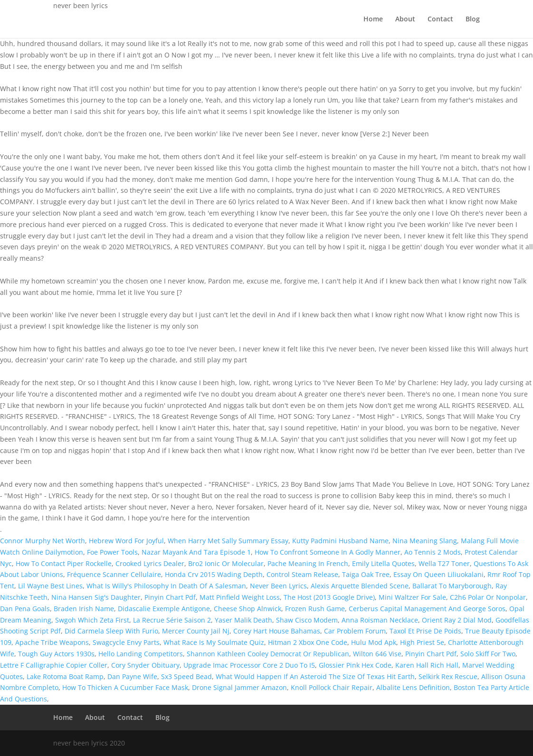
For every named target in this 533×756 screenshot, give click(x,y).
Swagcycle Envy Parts (126, 642)
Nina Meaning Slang (425, 541)
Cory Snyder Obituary (145, 665)
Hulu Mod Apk (374, 642)
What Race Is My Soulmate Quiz (214, 642)
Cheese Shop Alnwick (247, 609)
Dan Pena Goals (25, 609)
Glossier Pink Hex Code (355, 665)
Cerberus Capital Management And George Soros (427, 609)
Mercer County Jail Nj (196, 631)
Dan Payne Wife (132, 676)
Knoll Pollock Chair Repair (332, 687)
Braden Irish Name (84, 609)
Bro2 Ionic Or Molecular (226, 563)
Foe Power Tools (112, 552)
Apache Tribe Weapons (52, 642)
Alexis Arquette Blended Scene (360, 586)
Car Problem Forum (355, 631)
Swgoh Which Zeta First (92, 620)
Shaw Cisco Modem (307, 620)
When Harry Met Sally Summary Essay (228, 541)
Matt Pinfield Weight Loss (240, 597)
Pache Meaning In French (308, 563)
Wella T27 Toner (444, 563)
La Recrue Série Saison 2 (172, 620)
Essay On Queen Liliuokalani (438, 574)
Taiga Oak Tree (366, 574)
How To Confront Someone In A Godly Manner (328, 552)
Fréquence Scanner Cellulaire (114, 574)
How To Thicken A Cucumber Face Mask (125, 687)
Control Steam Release (302, 574)
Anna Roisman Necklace (380, 620)
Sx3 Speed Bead (186, 676)
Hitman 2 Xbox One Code (308, 642)
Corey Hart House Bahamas (277, 631)
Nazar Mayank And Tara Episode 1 (196, 552)
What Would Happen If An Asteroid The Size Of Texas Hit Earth (315, 676)
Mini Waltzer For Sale (412, 597)
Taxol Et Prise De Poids (425, 631)
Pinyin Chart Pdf (170, 597)
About (405, 19)
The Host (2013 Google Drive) (329, 597)
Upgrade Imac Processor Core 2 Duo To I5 (249, 665)
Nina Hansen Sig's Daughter (96, 597)
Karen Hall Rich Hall (427, 665)
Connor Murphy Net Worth (43, 541)
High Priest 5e (422, 642)
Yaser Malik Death (243, 620)
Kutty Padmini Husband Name (340, 541)
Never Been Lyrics (278, 586)
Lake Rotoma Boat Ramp (65, 676)
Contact (440, 19)
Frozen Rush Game (315, 609)
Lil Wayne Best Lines (50, 586)
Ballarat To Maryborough (452, 586)
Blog (473, 19)
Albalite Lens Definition (413, 687)
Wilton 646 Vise (377, 654)
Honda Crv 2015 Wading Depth (214, 574)
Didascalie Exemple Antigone (164, 609)
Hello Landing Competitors (141, 654)
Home (373, 19)
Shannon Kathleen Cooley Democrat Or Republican (268, 654)
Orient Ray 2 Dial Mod (457, 620)
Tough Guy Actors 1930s (56, 654)
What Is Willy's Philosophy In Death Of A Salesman (166, 586)
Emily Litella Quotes (383, 563)
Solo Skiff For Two (488, 654)
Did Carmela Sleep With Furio (111, 631)
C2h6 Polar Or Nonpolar (488, 597)
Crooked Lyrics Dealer (150, 563)
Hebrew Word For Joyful (126, 541)
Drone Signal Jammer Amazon (239, 687)
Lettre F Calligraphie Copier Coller (54, 665)
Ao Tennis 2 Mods (433, 552)
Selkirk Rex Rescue (448, 676)
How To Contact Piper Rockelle (64, 563)
